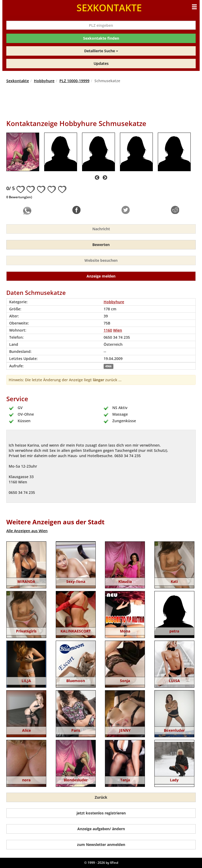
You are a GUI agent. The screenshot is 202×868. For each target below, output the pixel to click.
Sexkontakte (18, 81)
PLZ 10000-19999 (74, 81)
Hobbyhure (44, 81)
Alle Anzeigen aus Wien (27, 531)
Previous (97, 178)
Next (105, 178)
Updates (101, 63)
